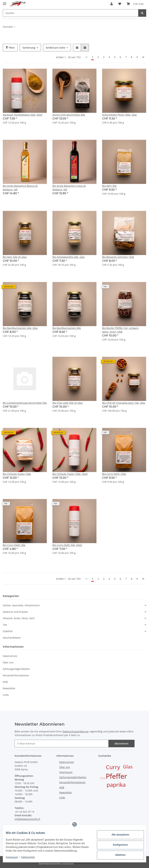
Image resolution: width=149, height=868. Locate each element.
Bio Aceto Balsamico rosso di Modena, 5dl (69, 188)
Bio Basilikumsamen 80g (67, 328)
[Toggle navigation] (5, 2)
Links (6, 695)
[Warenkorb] (135, 4)
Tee (5, 625)
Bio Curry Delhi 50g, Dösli (67, 545)
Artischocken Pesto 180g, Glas (119, 115)
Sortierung (29, 48)
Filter (10, 48)
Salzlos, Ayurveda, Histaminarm (21, 605)
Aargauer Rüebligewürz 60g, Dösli (23, 115)
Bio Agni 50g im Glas (15, 257)
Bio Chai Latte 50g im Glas (68, 403)
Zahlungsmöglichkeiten (16, 669)
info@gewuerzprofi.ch (27, 819)
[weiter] (143, 57)
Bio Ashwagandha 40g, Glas (69, 257)
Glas (128, 767)
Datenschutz (10, 656)
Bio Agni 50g (109, 186)
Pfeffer (116, 776)
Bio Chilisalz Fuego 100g (17, 474)
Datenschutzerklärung (76, 731)
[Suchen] (71, 13)
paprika (116, 785)
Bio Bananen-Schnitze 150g (118, 257)
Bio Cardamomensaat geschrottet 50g (25, 403)
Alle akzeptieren (118, 833)
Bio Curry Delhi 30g (14, 545)
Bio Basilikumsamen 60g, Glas (20, 328)
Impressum (66, 772)
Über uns (8, 662)
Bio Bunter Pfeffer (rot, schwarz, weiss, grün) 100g (121, 330)
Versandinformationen (16, 675)
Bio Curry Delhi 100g (114, 474)
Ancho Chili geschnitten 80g (69, 115)
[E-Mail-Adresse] (62, 744)
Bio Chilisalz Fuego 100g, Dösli (70, 474)
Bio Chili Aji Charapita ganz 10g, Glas (124, 403)
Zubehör (8, 631)
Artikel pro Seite (56, 48)
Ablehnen (118, 853)
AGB (5, 682)
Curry (113, 767)
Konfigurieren (118, 843)
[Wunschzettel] (120, 4)
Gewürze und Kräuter (15, 612)
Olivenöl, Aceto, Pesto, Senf (19, 618)
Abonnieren (121, 744)
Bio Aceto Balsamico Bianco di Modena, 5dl (20, 188)
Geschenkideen (12, 638)
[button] (112, 4)
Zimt (103, 778)
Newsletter (9, 688)
